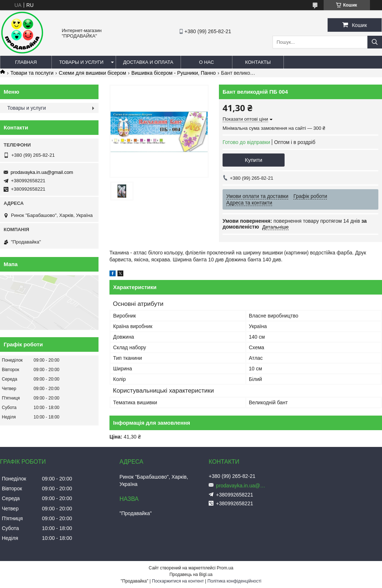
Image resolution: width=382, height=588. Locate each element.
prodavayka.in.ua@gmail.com (42, 172)
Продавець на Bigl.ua (191, 575)
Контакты (258, 62)
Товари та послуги (32, 73)
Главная (26, 62)
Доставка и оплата (148, 62)
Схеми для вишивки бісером (92, 73)
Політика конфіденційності (235, 581)
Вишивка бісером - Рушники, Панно (173, 73)
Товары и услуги (81, 62)
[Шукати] (375, 42)
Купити (254, 160)
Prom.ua (225, 568)
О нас (206, 62)
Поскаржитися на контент (178, 581)
